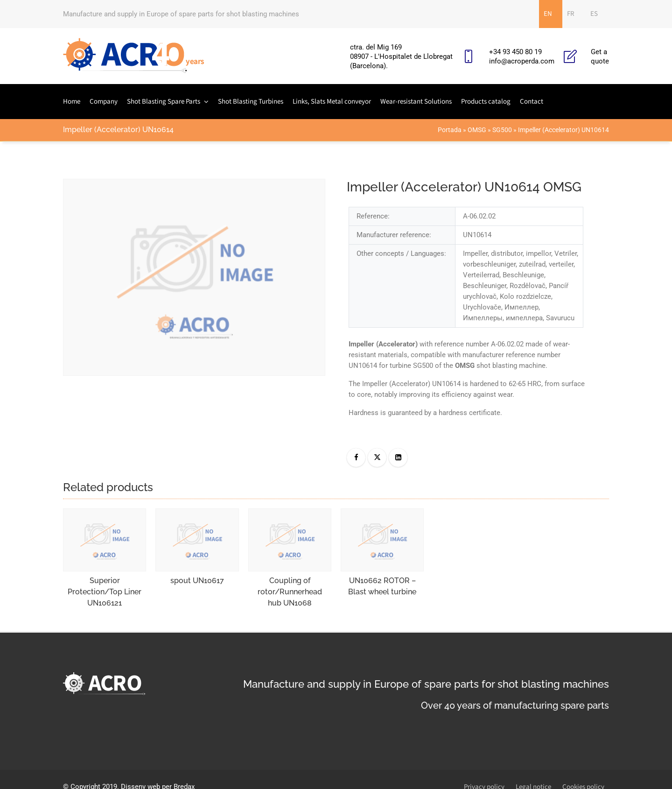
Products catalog (486, 102)
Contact (532, 102)
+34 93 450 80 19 (515, 52)
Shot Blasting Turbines (251, 102)
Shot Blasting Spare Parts (164, 102)
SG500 (502, 130)
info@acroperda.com (522, 61)
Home (72, 102)
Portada (450, 130)
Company (104, 102)
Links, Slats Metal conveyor (332, 102)
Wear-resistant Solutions (416, 102)
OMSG (477, 130)
